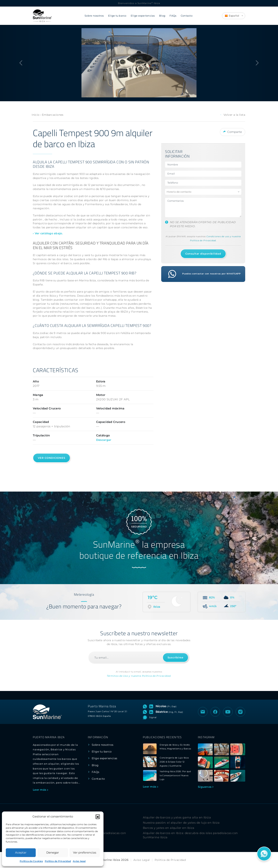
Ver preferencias (85, 852)
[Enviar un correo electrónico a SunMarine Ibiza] (203, 712)
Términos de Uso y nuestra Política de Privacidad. (139, 676)
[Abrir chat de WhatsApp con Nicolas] (146, 706)
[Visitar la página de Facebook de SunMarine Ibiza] (215, 712)
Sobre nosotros (94, 16)
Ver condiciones (52, 458)
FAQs (173, 16)
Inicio (36, 115)
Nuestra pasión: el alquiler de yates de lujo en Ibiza (181, 823)
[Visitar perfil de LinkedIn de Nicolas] (152, 706)
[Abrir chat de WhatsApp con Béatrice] (146, 712)
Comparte (233, 131)
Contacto (187, 16)
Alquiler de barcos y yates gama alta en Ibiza (177, 817)
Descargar (104, 440)
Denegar (53, 852)
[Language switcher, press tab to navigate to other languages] (234, 16)
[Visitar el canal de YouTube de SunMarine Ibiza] (228, 712)
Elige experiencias (143, 16)
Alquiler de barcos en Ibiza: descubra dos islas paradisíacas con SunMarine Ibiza (190, 835)
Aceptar (21, 852)
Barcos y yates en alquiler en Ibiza (169, 828)
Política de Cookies (31, 861)
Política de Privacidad (58, 861)
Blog (162, 16)
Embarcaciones (53, 115)
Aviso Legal (142, 860)
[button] (98, 817)
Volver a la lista (233, 115)
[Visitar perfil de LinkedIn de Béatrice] (152, 712)
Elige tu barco (117, 16)
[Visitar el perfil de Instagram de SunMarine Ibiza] (240, 712)
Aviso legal (79, 861)
